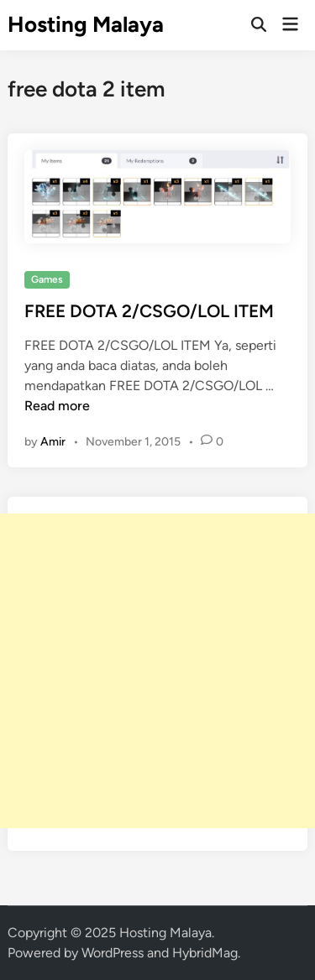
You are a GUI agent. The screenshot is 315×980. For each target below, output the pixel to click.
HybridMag (205, 953)
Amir (53, 442)
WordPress (113, 953)
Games (47, 279)
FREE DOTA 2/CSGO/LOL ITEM (149, 311)
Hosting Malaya (86, 24)
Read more (57, 406)
